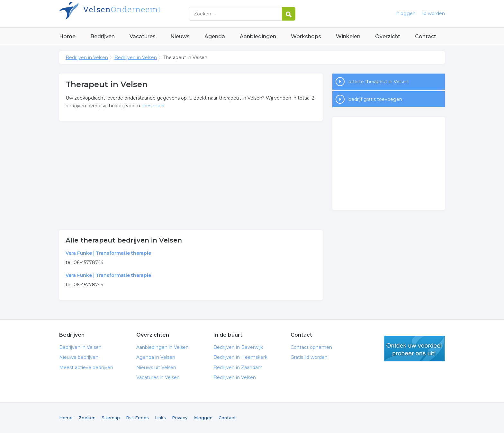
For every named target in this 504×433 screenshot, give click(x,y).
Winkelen (348, 36)
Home (67, 36)
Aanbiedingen (258, 36)
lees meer (154, 106)
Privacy (180, 418)
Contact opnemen (311, 347)
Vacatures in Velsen (158, 377)
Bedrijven (103, 36)
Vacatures (143, 36)
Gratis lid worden (309, 357)
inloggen (406, 13)
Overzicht (388, 36)
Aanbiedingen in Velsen (162, 347)
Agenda (215, 36)
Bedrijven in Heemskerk (240, 357)
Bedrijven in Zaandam (238, 367)
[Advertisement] (191, 175)
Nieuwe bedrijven (79, 357)
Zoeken (87, 418)
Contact (426, 36)
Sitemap (111, 418)
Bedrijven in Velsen (139, 14)
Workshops (306, 36)
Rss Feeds (137, 418)
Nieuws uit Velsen (156, 367)
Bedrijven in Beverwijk (238, 347)
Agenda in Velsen (156, 357)
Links (160, 418)
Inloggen (203, 418)
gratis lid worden (414, 349)
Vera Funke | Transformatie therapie (108, 253)
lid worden (433, 13)
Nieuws (180, 36)
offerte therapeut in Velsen (378, 82)
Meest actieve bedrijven (86, 367)
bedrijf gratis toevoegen (375, 99)
